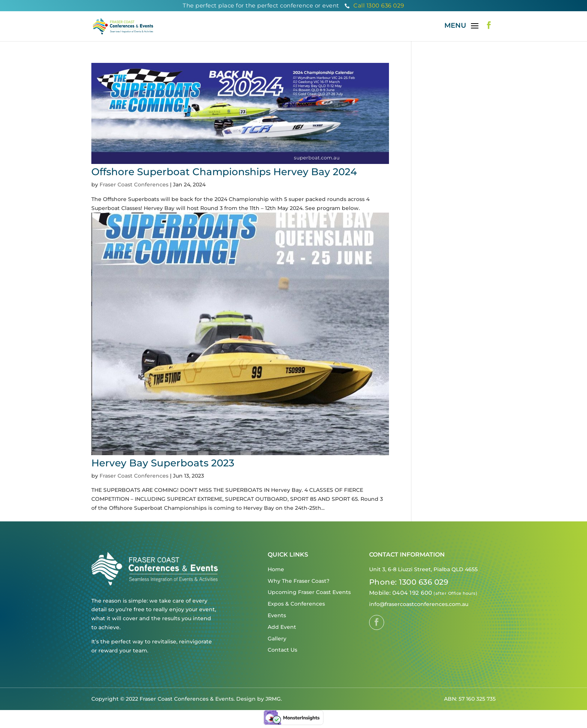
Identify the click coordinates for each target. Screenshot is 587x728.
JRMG (273, 699)
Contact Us (282, 650)
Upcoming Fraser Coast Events (309, 592)
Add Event (282, 627)
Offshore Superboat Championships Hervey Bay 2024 (224, 172)
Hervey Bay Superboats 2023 (163, 463)
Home (276, 569)
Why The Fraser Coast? (299, 581)
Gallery (277, 639)
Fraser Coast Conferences (134, 185)
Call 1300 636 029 (374, 5)
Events (277, 615)
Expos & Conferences (296, 604)
